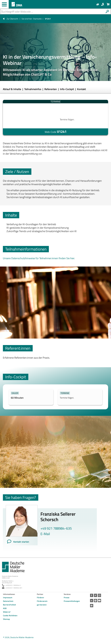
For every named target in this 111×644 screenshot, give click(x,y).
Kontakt (81, 89)
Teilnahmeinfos (33, 89)
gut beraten (42, 605)
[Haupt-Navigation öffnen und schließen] (4, 4)
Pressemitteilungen (72, 601)
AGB (5, 608)
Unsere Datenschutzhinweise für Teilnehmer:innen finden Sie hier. (39, 258)
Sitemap (6, 619)
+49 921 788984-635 (56, 528)
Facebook (91, 595)
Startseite (37, 19)
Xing (95, 595)
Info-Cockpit (67, 89)
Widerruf (7, 612)
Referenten (51, 89)
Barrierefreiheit (9, 605)
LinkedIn (91, 600)
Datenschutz (8, 601)
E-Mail (45, 534)
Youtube (99, 600)
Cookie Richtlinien (10, 615)
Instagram (99, 595)
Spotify (95, 600)
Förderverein (42, 601)
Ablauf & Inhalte (12, 89)
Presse (67, 597)
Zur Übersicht (12, 19)
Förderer (40, 597)
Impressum (8, 597)
